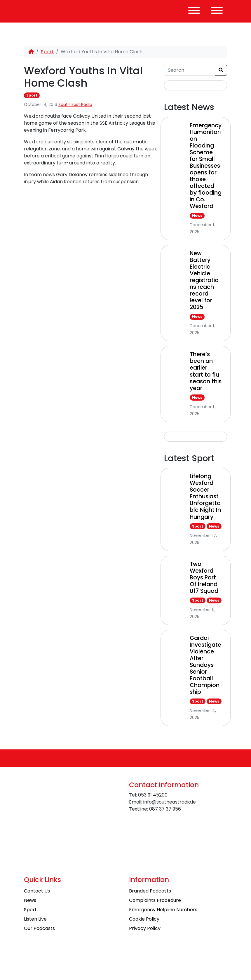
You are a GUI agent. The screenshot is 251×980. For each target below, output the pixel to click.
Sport (47, 52)
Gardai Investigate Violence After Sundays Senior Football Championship (205, 665)
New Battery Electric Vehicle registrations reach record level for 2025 (204, 280)
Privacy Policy (145, 928)
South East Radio (75, 104)
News (197, 216)
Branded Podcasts (150, 891)
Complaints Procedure (155, 900)
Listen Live (35, 919)
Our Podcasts (39, 928)
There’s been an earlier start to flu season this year (206, 371)
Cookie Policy (144, 919)
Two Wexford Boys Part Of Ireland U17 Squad (204, 577)
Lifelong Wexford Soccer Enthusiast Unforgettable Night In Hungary (205, 496)
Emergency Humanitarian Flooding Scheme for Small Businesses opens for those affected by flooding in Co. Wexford (206, 166)
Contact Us (37, 891)
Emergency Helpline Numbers (163, 910)
